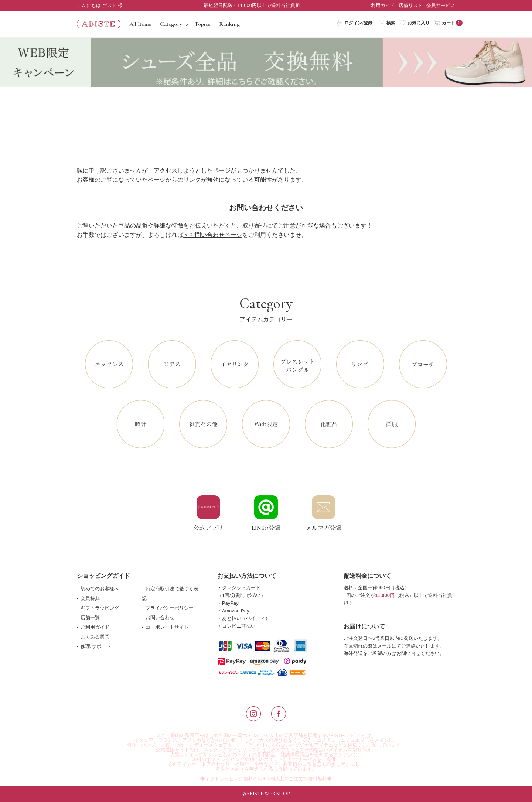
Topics (202, 24)
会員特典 (90, 598)
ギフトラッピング (100, 608)
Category (171, 24)
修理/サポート (96, 646)
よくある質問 (95, 637)
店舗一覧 (90, 617)
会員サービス (441, 5)
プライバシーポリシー (170, 608)
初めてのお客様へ (100, 589)
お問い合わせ (160, 617)
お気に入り (415, 23)
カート (445, 23)
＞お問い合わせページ (213, 235)
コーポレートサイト (167, 627)
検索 (387, 23)
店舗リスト (411, 5)
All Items (140, 24)
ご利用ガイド (381, 5)
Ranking (229, 24)
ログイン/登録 (354, 23)
